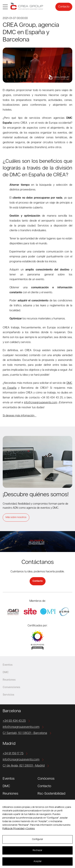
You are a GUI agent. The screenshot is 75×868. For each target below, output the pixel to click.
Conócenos (46, 779)
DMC (6, 786)
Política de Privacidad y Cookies (19, 829)
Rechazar (37, 850)
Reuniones (10, 794)
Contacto (64, 7)
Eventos (9, 779)
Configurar (37, 839)
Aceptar (38, 861)
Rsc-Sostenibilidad (51, 794)
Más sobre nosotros (16, 517)
